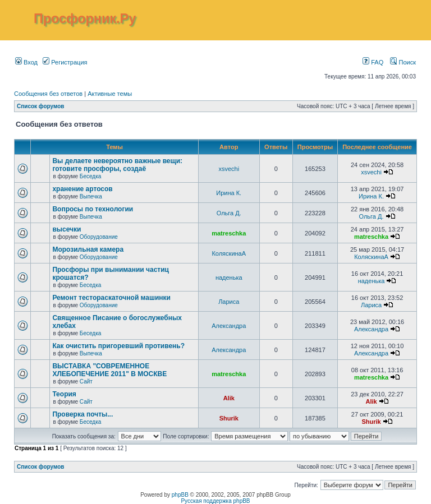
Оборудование (99, 237)
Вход (26, 62)
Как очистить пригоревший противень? (118, 346)
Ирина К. (229, 193)
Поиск (403, 62)
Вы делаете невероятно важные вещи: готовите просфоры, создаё (117, 165)
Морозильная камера (88, 249)
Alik (229, 398)
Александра (229, 326)
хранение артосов (82, 189)
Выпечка (91, 196)
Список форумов (41, 106)
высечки (67, 229)
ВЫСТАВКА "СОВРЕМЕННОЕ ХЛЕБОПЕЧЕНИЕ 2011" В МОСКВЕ (109, 370)
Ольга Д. (229, 213)
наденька (229, 278)
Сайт (86, 382)
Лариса (229, 302)
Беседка (90, 176)
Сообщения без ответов (48, 94)
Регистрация (65, 62)
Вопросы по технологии (93, 209)
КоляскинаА (229, 253)
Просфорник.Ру (85, 19)
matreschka (229, 233)
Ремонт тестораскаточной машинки (111, 298)
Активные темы (110, 94)
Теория (64, 394)
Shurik (229, 418)
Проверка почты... (82, 414)
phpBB (180, 495)
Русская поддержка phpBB (215, 501)
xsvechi (229, 169)
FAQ (373, 62)
